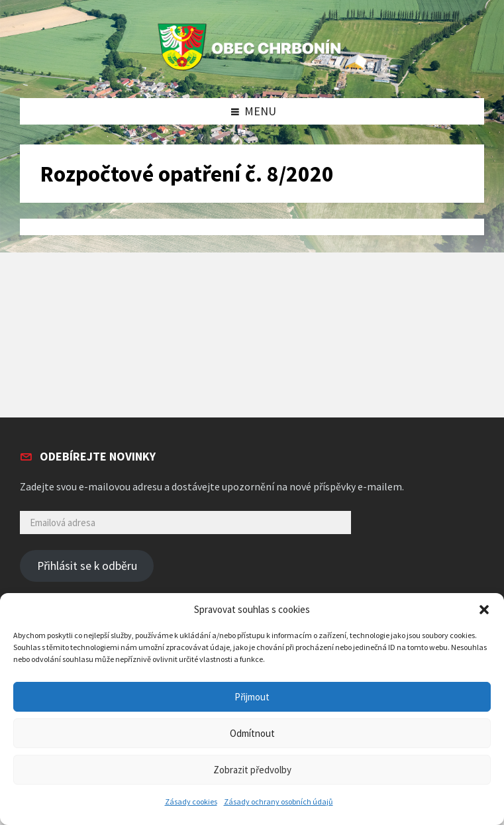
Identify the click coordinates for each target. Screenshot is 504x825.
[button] (484, 610)
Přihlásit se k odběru (87, 566)
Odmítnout (252, 733)
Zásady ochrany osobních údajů (278, 801)
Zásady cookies (191, 801)
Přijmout (252, 697)
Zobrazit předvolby (252, 770)
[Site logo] (252, 71)
